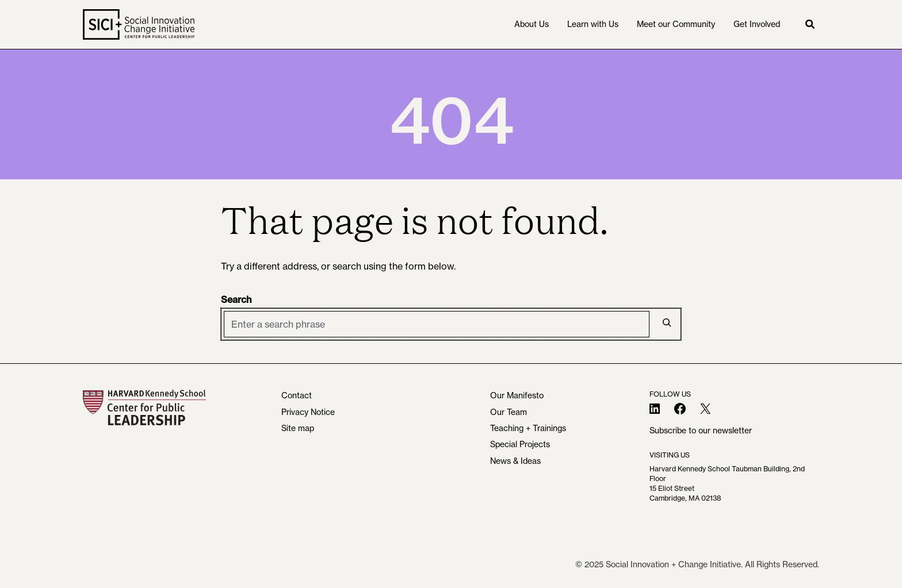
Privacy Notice (308, 412)
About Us (532, 24)
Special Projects (520, 444)
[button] (810, 25)
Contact (297, 395)
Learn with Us (593, 24)
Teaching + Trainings (528, 428)
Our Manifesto (517, 395)
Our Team (509, 412)
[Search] (667, 322)
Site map (298, 428)
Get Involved (757, 24)
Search (236, 299)
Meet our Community (676, 24)
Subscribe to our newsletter (701, 431)
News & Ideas (515, 461)
